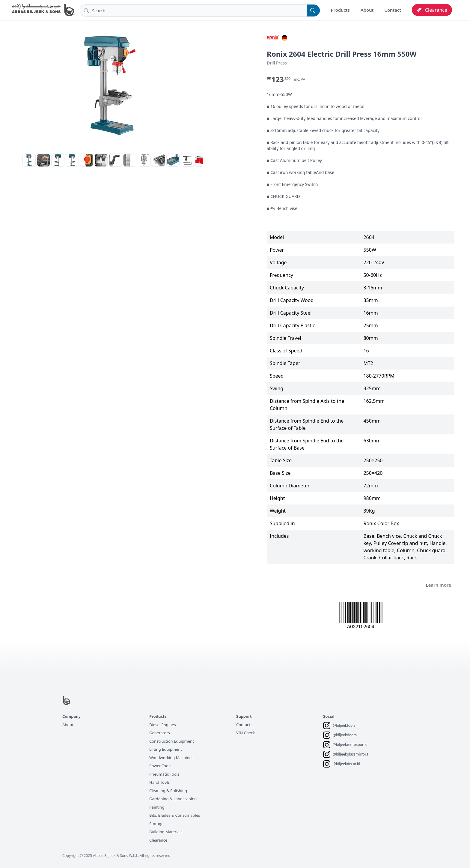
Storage (156, 824)
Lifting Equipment (166, 749)
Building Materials (166, 832)
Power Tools (160, 766)
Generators (160, 733)
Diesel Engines (163, 725)
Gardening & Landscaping (173, 799)
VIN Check (245, 733)
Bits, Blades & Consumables (175, 815)
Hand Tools (159, 782)
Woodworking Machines (171, 758)
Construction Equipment (172, 741)
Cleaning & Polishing (168, 791)
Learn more (439, 585)
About (367, 10)
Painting (157, 807)
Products (340, 10)
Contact (393, 10)
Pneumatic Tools (164, 774)
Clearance (158, 840)
